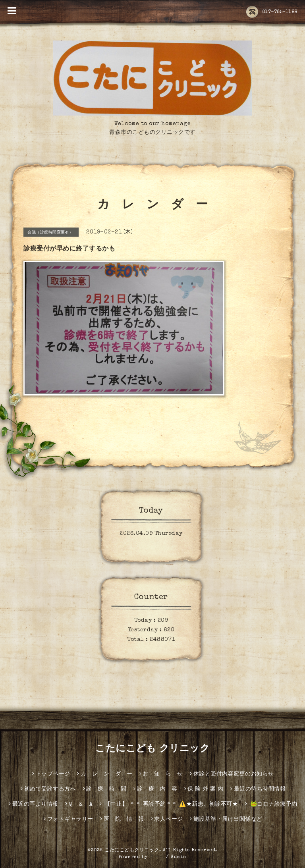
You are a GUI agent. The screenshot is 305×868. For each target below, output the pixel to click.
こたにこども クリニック (152, 749)
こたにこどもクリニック (132, 851)
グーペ (157, 857)
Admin (179, 857)
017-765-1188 (272, 12)
